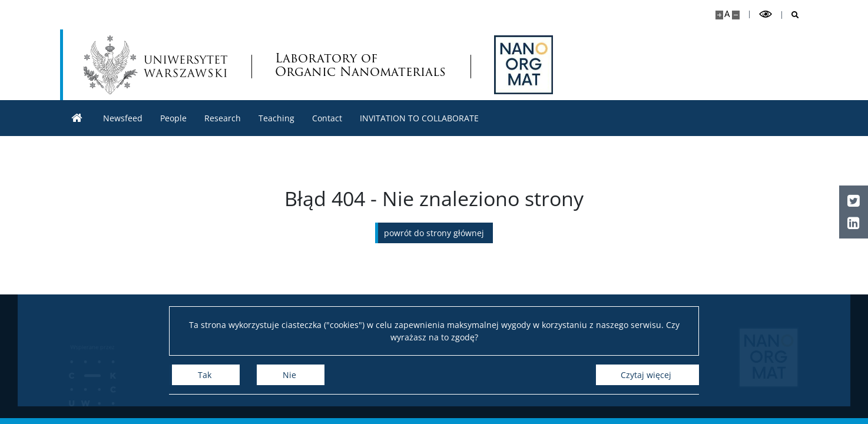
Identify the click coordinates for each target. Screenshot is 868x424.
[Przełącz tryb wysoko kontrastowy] (766, 14)
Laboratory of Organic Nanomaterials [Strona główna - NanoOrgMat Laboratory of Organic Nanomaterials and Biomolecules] (360, 65)
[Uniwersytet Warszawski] (155, 65)
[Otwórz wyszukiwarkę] (791, 15)
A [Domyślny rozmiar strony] (727, 14)
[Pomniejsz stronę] (736, 15)
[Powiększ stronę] (719, 15)
